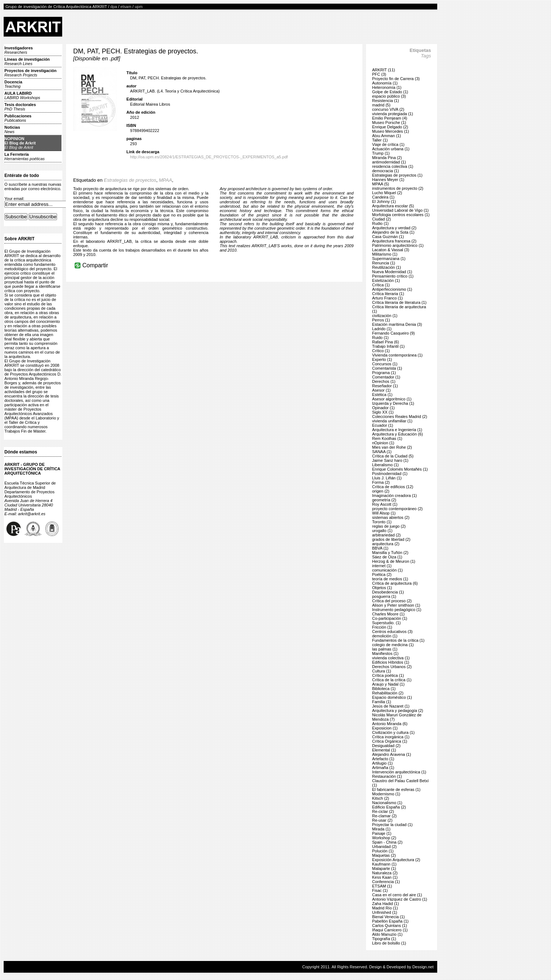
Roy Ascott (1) (385, 504)
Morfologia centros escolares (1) (401, 215)
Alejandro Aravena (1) (391, 754)
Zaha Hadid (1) (385, 904)
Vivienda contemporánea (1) (397, 355)
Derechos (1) (384, 381)
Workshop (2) (384, 838)
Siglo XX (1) (383, 412)
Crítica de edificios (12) (393, 487)
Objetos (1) (382, 588)
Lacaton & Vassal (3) (391, 250)
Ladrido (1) (382, 329)
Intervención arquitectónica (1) (399, 772)
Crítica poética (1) (388, 675)
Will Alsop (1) (384, 513)
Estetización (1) (386, 280)
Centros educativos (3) (392, 632)
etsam (126, 7)
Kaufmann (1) (384, 864)
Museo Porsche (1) (389, 122)
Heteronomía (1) (387, 87)
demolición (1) (385, 636)
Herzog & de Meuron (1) (394, 561)
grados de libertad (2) (391, 539)
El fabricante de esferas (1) (396, 789)
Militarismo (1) (385, 254)
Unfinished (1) (385, 912)
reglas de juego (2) (389, 526)
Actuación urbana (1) (391, 149)
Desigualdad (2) (386, 746)
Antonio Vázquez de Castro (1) (400, 899)
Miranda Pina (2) (387, 158)
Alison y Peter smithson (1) (396, 605)
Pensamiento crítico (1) (393, 276)
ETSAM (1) (382, 886)
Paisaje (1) (382, 833)
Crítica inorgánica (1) (391, 737)
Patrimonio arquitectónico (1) (398, 245)
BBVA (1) (380, 548)
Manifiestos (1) (385, 653)
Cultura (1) (382, 671)
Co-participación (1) (390, 618)
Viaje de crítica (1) (388, 144)
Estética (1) (382, 395)
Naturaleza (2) (385, 873)
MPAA (165, 180)
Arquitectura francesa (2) (394, 241)
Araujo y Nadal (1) (388, 684)
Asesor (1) (381, 390)
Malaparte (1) (384, 868)
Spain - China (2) (387, 842)
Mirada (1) (381, 829)
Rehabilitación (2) (388, 693)
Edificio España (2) (389, 807)
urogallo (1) (382, 531)
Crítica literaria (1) (388, 294)
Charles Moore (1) (388, 614)
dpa (114, 7)
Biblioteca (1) (384, 689)
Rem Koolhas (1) (387, 438)
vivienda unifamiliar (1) (392, 421)
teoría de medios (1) (390, 579)
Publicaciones (18, 118)
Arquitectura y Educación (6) (398, 434)
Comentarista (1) (387, 368)
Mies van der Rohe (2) (392, 447)
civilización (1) (385, 316)
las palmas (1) (385, 649)
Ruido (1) (380, 338)
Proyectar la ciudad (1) (392, 825)
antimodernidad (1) (389, 162)
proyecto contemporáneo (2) (397, 509)
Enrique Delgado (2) (390, 127)
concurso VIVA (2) (388, 109)
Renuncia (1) (384, 263)
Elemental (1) (384, 750)
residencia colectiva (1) (393, 166)
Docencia (13, 84)
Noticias (12, 129)
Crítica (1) (381, 285)
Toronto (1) (382, 522)
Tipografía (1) (384, 939)
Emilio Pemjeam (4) (390, 118)
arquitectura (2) (386, 544)
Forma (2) (381, 482)
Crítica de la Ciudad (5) (393, 456)
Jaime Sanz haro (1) (390, 460)
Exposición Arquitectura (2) (396, 860)
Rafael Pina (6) (385, 342)
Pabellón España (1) (390, 921)
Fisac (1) (380, 890)
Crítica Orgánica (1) (390, 741)
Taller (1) (380, 140)
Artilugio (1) (382, 763)
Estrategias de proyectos (130, 180)
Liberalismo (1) (385, 465)
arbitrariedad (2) (386, 535)
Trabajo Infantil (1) (388, 346)
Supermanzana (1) (389, 259)
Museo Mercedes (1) (391, 131)
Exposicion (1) (385, 728)
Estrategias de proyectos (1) (397, 175)
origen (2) (381, 491)
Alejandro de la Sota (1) (393, 232)
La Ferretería (25, 157)
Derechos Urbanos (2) (392, 667)
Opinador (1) (383, 408)
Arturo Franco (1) (387, 298)
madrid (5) (381, 105)
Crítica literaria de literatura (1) (399, 302)
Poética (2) (382, 574)
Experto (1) (382, 359)
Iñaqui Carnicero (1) (390, 930)
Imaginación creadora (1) (394, 495)
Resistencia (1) (385, 101)
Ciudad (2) (381, 219)
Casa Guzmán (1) (388, 237)
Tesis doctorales (20, 107)
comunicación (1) (387, 570)
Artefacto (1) (383, 759)
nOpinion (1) (383, 443)
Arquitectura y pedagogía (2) (398, 710)
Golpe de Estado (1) (390, 92)
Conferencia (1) (386, 882)
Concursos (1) (385, 364)
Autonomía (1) (385, 83)
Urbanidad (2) (384, 847)
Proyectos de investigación (30, 73)
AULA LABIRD (22, 95)
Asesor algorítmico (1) (392, 399)
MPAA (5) (381, 184)
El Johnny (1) (384, 201)
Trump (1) (381, 153)
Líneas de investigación (27, 61)
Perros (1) (381, 320)
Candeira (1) (383, 197)
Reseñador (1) (385, 386)
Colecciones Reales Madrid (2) (400, 416)
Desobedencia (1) (388, 592)
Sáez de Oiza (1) (387, 557)
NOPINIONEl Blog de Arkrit (20, 143)
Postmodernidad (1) (390, 474)
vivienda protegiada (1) (393, 114)
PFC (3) (379, 74)
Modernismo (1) (386, 794)
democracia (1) (385, 171)
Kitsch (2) (381, 798)
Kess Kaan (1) (385, 877)
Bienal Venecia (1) (388, 917)
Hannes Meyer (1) (388, 180)
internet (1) (382, 566)
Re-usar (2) (382, 820)
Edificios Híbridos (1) (391, 662)
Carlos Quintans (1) (389, 926)
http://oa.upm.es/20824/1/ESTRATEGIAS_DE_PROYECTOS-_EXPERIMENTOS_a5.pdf (209, 157)
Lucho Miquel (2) (387, 193)
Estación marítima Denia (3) (397, 324)
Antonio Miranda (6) (390, 724)
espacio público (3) (389, 96)
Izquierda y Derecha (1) (393, 403)
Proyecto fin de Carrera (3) (396, 79)
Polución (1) (383, 851)
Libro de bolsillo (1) (389, 943)
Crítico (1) (381, 351)
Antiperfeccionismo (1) (392, 289)
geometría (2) (384, 500)
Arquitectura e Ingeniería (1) (397, 430)
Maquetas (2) (384, 855)
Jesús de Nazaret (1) (391, 706)
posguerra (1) (384, 596)
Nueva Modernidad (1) (392, 272)
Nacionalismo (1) (387, 803)
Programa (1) (384, 373)
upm (138, 7)
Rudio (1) (380, 223)
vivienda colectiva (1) (391, 658)
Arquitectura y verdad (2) (394, 228)
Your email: (14, 199)
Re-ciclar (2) (383, 811)
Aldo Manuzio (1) (387, 934)
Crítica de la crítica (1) (392, 680)
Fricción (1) (382, 627)
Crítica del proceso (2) (392, 601)
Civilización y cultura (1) (393, 732)
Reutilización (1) (387, 267)
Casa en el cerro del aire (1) (397, 895)
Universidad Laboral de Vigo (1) (400, 210)
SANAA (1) (382, 452)
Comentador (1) (386, 377)
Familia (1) (382, 702)
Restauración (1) (387, 776)
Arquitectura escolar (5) (393, 206)
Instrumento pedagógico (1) (397, 610)
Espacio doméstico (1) (392, 697)
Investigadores (19, 50)
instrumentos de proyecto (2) (398, 188)
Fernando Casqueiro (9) (393, 333)
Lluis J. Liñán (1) (387, 478)
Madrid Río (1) (385, 908)
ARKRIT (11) (384, 70)
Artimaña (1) (383, 768)
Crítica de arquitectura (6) (395, 583)
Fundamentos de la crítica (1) (398, 640)
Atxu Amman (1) (387, 136)
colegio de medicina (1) (393, 645)
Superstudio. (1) (386, 623)
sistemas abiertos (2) (391, 517)
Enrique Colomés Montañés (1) (400, 469)
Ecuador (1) (383, 425)
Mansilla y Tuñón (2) (390, 553)
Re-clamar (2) (384, 816)
